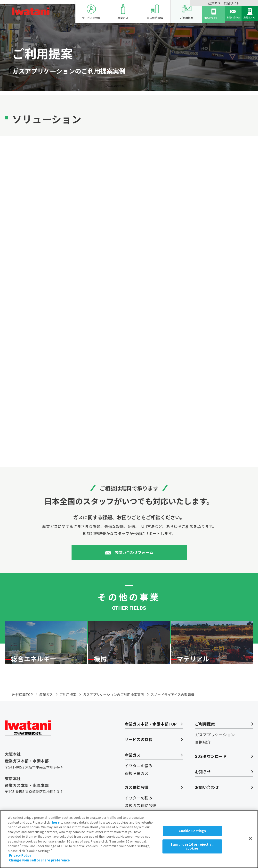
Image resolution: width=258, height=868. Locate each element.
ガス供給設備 (142, 12)
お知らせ (203, 785)
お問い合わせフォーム (134, 554)
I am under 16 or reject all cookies (192, 851)
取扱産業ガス (137, 787)
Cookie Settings (192, 837)
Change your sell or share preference (39, 865)
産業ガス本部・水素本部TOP (151, 737)
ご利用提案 (174, 12)
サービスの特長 (79, 12)
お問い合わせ (224, 14)
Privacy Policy (20, 860)
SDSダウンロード (201, 14)
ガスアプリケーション (215, 748)
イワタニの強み (139, 779)
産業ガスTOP (247, 14)
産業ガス (110, 12)
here (56, 827)
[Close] (250, 844)
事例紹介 (203, 756)
